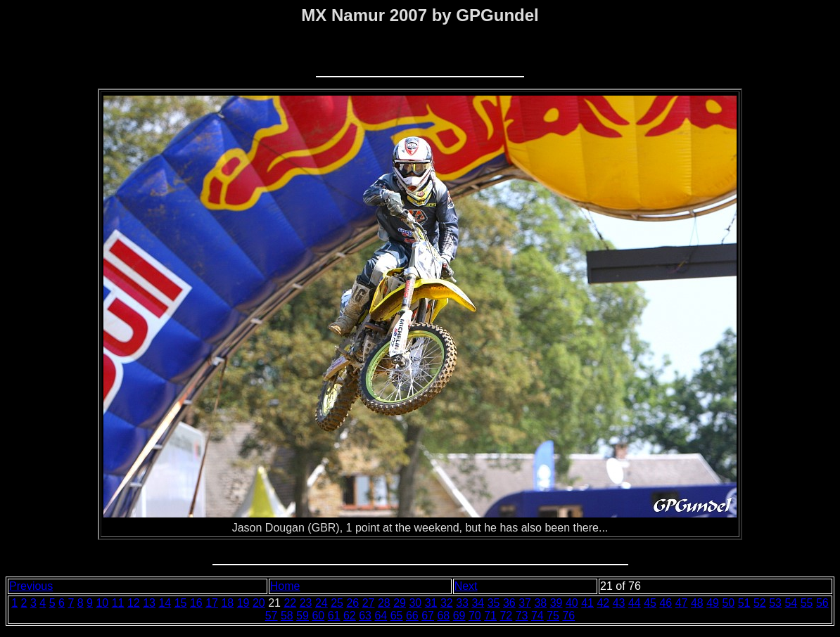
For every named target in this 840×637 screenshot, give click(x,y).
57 (272, 616)
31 (431, 603)
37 (525, 603)
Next (466, 586)
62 (350, 616)
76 (568, 616)
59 (303, 616)
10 (102, 603)
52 (760, 603)
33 (462, 603)
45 (650, 603)
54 (791, 603)
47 (682, 603)
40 (572, 603)
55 (807, 603)
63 (365, 616)
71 (490, 616)
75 (553, 616)
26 (352, 603)
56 (822, 603)
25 (337, 603)
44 (635, 603)
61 (334, 616)
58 (287, 616)
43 (619, 603)
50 (728, 603)
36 (509, 603)
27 (369, 603)
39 (556, 603)
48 (697, 603)
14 (165, 603)
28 (384, 603)
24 (322, 603)
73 (522, 616)
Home (285, 586)
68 (443, 616)
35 (494, 603)
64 (381, 616)
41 (587, 603)
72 (506, 616)
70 (475, 616)
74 (537, 616)
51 (744, 603)
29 (400, 603)
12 (134, 603)
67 (428, 616)
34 (478, 603)
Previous (31, 586)
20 (259, 603)
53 (775, 603)
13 (149, 603)
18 (227, 603)
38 (540, 603)
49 (713, 603)
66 (412, 616)
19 (243, 603)
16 (196, 603)
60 (318, 616)
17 (212, 603)
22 (290, 603)
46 (666, 603)
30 (415, 603)
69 (459, 616)
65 (397, 616)
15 (181, 603)
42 (603, 603)
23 (306, 603)
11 (118, 603)
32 (447, 603)
